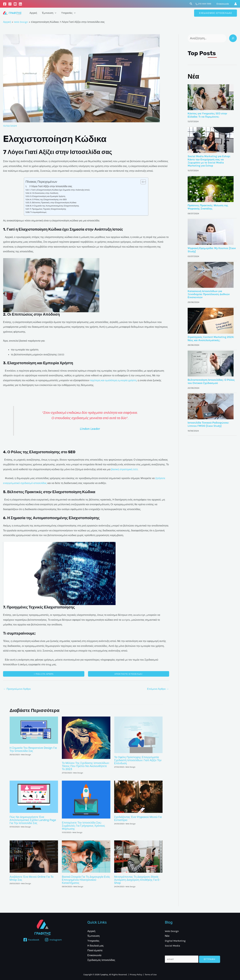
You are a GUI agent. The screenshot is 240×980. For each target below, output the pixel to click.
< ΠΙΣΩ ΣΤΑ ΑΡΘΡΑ (44, 674)
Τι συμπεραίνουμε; (38, 212)
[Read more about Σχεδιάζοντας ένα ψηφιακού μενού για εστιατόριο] (138, 797)
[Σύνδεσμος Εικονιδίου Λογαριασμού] (236, 4)
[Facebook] (5, 4)
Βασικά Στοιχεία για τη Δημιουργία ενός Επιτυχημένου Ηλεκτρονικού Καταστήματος (86, 880)
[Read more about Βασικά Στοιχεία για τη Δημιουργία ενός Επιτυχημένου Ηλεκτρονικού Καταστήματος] (86, 856)
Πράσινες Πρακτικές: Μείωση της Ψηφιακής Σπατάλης (208, 207)
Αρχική (33, 13)
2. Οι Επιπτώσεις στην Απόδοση (44, 193)
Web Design (26, 755)
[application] (55, 13)
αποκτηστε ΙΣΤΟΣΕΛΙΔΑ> (129, 674)
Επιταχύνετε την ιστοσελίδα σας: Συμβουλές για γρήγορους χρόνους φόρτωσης (83, 826)
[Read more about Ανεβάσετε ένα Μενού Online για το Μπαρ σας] (34, 856)
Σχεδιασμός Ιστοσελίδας (101, 960)
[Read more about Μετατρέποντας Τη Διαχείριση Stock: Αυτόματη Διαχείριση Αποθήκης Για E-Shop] (138, 856)
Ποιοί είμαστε (95, 950)
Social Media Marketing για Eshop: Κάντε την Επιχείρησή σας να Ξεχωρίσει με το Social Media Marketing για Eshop (209, 161)
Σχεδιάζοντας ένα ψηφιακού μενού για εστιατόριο (138, 819)
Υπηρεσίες (68, 13)
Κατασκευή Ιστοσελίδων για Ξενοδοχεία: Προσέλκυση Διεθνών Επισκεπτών (209, 294)
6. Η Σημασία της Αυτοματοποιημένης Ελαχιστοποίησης (55, 206)
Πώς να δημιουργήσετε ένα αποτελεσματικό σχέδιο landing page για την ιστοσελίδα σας (33, 820)
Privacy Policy (136, 975)
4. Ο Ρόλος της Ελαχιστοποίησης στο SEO (48, 199)
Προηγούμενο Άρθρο (17, 689)
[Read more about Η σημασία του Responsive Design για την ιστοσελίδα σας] (34, 730)
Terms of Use (151, 975)
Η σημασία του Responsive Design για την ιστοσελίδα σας (33, 749)
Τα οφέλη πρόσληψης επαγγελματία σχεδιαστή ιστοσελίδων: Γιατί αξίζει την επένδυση (138, 760)
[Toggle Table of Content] (142, 182)
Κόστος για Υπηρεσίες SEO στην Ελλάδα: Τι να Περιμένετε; (207, 115)
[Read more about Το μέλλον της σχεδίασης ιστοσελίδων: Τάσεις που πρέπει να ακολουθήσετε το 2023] (86, 737)
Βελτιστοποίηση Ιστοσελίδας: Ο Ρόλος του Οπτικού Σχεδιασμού (211, 381)
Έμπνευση (49, 13)
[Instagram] (10, 4)
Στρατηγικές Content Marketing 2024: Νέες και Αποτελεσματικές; (211, 339)
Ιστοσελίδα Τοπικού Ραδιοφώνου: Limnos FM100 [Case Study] (208, 424)
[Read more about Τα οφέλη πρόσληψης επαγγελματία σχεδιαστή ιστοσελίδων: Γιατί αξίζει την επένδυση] (138, 734)
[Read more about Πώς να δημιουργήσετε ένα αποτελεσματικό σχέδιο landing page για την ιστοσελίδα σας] (34, 797)
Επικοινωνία (223, 4)
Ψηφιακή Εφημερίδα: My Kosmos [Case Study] (212, 250)
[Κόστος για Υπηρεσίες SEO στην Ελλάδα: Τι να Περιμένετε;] (211, 97)
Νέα (193, 76)
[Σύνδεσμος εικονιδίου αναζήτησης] (191, 4)
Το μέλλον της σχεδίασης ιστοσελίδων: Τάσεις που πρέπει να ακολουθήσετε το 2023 (86, 766)
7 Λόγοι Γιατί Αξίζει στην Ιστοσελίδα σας (51, 186)
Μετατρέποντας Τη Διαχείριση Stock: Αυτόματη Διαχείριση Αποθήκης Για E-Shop (137, 880)
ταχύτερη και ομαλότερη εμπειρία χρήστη (113, 380)
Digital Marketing (175, 941)
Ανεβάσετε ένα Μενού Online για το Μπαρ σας (32, 878)
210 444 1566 (205, 4)
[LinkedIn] (20, 4)
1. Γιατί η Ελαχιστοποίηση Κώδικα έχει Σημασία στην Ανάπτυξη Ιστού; (60, 190)
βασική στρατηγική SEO (124, 469)
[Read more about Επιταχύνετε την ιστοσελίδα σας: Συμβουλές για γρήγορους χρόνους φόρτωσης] (86, 799)
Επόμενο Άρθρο (158, 689)
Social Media (172, 946)
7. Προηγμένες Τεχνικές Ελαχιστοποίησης (48, 209)
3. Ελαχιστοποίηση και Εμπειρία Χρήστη (48, 196)
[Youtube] (15, 4)
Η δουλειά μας (96, 946)
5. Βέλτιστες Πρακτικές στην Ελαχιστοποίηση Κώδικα (53, 203)
